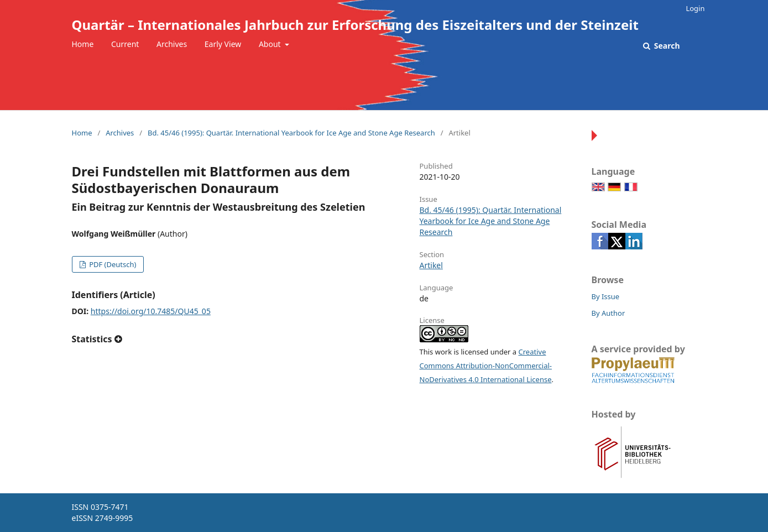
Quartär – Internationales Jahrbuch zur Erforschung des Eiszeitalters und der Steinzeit (355, 25)
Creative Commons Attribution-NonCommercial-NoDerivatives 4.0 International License (486, 366)
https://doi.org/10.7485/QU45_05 (151, 311)
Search (666, 46)
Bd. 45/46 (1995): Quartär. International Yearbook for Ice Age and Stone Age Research (291, 133)
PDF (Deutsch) (112, 264)
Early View (223, 44)
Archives (172, 44)
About (271, 44)
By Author (608, 313)
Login (695, 8)
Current (125, 44)
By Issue (606, 296)
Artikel (431, 265)
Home (83, 44)
